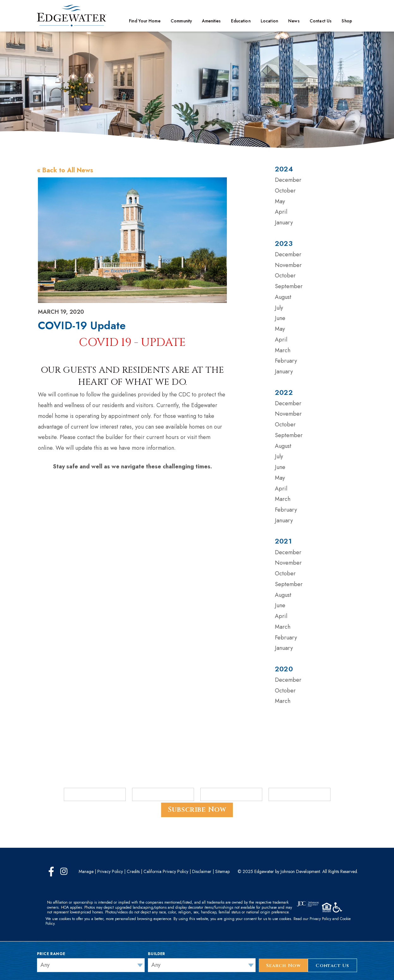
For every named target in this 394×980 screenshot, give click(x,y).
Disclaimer (202, 871)
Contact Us (321, 21)
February (286, 361)
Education (241, 21)
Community (181, 21)
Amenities (211, 21)
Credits (133, 871)
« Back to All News (65, 170)
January (284, 223)
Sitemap (222, 871)
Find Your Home (145, 21)
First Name (76, 783)
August (283, 297)
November (288, 265)
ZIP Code (278, 783)
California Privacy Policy (166, 871)
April (281, 212)
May (280, 201)
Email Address (216, 783)
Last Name (144, 783)
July (279, 308)
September (289, 286)
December (288, 180)
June (280, 318)
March (283, 350)
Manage (86, 871)
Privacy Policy (110, 871)
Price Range (51, 954)
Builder (157, 954)
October (285, 191)
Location (269, 21)
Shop (347, 21)
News (294, 21)
